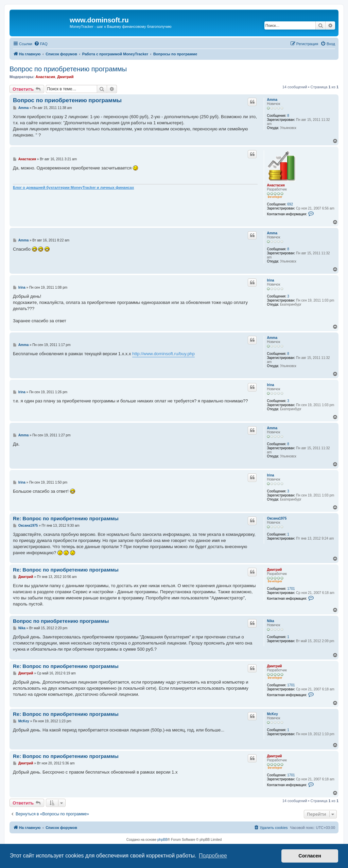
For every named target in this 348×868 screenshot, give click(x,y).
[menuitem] (41, 44)
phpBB (162, 840)
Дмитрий (65, 77)
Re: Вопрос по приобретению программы (66, 518)
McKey (272, 714)
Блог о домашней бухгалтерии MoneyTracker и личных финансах (73, 187)
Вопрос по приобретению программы (68, 69)
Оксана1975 (277, 518)
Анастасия (45, 77)
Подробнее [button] (213, 856)
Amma (272, 100)
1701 (291, 589)
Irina (270, 280)
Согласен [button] (310, 856)
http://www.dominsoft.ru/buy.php (163, 354)
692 (290, 204)
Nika (270, 621)
